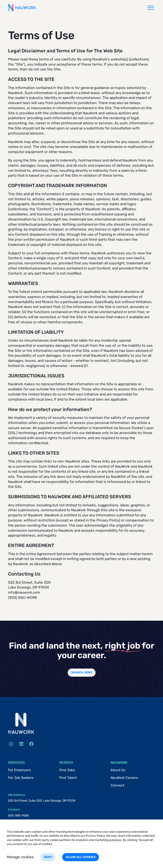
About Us (118, 770)
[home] (22, 8)
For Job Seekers (21, 778)
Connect (117, 785)
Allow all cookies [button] (81, 857)
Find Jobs (67, 770)
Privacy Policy (95, 836)
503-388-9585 (18, 816)
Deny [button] (48, 857)
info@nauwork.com (24, 592)
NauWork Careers (124, 778)
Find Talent (68, 778)
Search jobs (82, 672)
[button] (151, 8)
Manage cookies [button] (20, 857)
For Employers (19, 770)
